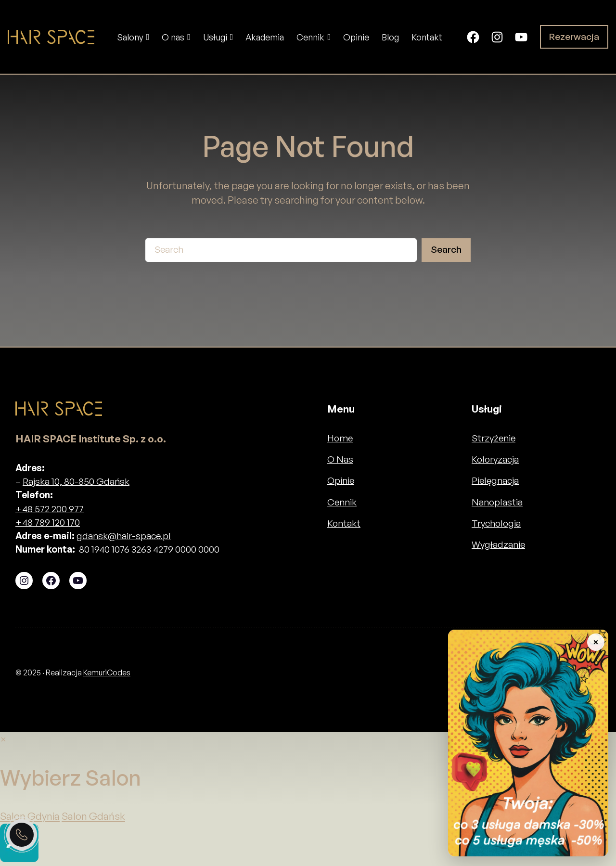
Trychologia (496, 523)
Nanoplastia (497, 502)
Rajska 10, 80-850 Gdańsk (76, 481)
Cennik (342, 502)
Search (446, 249)
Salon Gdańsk (93, 816)
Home (340, 438)
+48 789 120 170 (48, 522)
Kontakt (344, 523)
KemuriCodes (107, 672)
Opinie (341, 480)
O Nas (340, 459)
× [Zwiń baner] (596, 642)
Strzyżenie (494, 438)
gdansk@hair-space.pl (124, 536)
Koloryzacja (495, 459)
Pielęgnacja (495, 480)
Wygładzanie (498, 544)
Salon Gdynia (30, 816)
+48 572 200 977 (50, 509)
